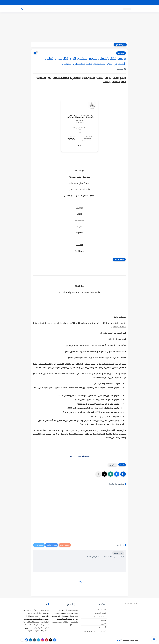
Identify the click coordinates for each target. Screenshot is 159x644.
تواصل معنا (134, 2)
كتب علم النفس (107, 9)
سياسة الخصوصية (100, 617)
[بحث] (22, 9)
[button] (117, 474)
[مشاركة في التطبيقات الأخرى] (98, 474)
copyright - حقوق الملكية (74, 2)
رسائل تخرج (57, 9)
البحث (109, 2)
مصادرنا (102, 2)
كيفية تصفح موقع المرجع (121, 2)
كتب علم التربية (94, 9)
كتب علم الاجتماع (82, 9)
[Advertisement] (79, 28)
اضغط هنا (79, 456)
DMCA (103, 620)
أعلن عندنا (103, 627)
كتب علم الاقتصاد (68, 9)
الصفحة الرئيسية (100, 610)
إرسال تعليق (118, 553)
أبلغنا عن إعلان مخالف (91, 2)
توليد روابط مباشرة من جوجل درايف (94, 631)
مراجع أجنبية (47, 9)
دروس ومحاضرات (35, 9)
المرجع (119, 640)
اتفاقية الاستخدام (100, 613)
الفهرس (103, 624)
